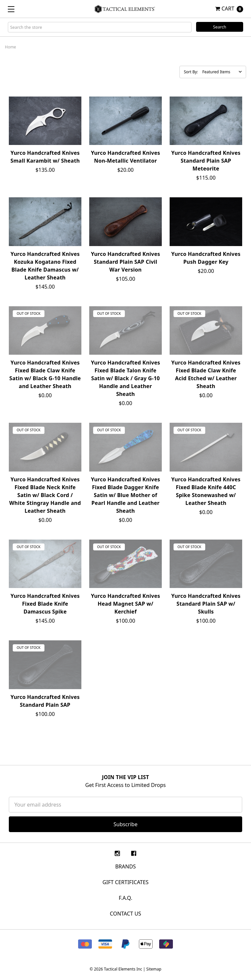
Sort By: (191, 72)
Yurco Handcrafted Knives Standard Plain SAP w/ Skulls (206, 604)
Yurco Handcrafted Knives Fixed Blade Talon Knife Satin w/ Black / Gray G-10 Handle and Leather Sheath (125, 378)
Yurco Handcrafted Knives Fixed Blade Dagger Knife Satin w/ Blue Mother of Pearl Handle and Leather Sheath (125, 495)
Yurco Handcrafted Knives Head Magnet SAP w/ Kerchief (125, 604)
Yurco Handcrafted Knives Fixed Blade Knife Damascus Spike (45, 604)
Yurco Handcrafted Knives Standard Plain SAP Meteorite (206, 161)
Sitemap (154, 969)
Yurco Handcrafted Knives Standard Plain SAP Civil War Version (125, 262)
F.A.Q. (125, 898)
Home (10, 47)
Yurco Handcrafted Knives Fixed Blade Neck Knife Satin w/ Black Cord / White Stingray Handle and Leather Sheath (45, 495)
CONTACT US (125, 914)
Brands (125, 866)
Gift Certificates (125, 882)
